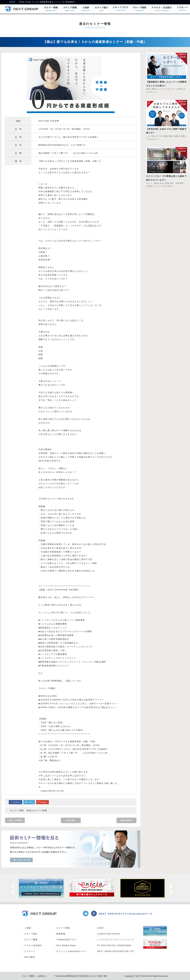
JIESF (100, 928)
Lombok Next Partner (109, 934)
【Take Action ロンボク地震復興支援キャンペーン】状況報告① (47, 2)
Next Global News (66, 945)
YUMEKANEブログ (66, 940)
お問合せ (41, 976)
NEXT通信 (30, 957)
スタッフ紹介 (31, 934)
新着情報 (61, 934)
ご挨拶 (27, 928)
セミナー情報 (17, 810)
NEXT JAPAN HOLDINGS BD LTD (116, 951)
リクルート (30, 951)
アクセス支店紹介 (33, 945)
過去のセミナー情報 (37, 810)
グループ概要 (31, 940)
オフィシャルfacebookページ (71, 951)
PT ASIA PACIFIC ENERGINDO (114, 945)
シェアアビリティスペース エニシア (116, 940)
